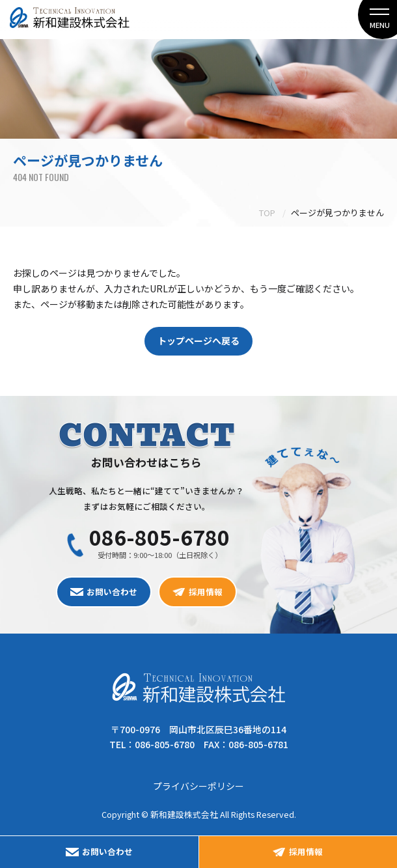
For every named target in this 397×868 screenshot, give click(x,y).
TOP (267, 213)
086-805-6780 (159, 537)
